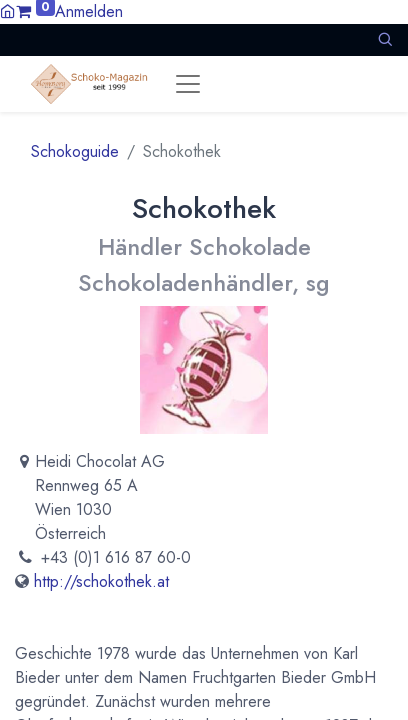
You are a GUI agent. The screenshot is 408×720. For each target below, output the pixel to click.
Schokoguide (75, 151)
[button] (385, 39)
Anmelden (89, 11)
